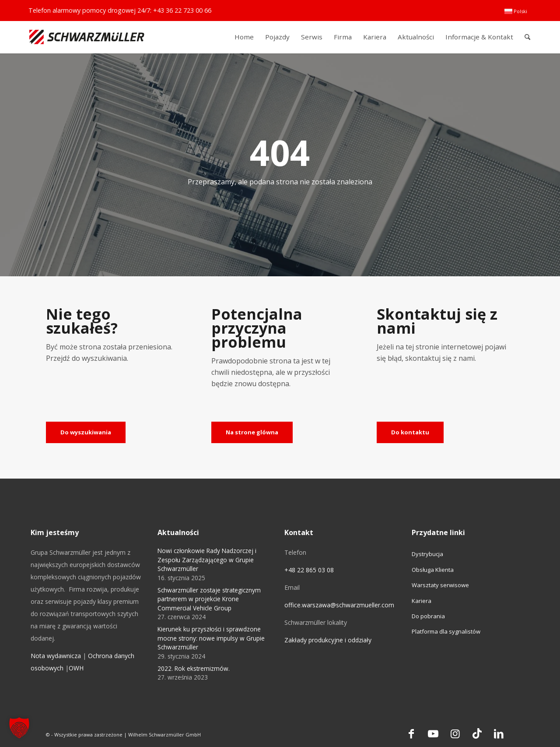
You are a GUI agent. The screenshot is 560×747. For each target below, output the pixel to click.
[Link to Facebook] (411, 733)
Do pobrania (428, 616)
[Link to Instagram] (455, 733)
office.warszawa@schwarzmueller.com (339, 605)
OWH (76, 668)
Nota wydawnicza (56, 656)
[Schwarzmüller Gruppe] (87, 37)
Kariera (422, 601)
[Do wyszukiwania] (86, 433)
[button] (19, 728)
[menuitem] (516, 11)
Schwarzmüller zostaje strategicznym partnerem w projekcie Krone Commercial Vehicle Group (209, 599)
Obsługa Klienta (433, 570)
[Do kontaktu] (410, 433)
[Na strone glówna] (252, 433)
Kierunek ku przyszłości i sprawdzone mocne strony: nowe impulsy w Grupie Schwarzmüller (211, 638)
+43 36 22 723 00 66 (182, 10)
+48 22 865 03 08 (309, 570)
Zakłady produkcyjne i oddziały (328, 640)
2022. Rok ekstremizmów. (194, 668)
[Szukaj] (527, 37)
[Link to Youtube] (433, 733)
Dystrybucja (427, 554)
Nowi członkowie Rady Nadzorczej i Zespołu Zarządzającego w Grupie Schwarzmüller (207, 560)
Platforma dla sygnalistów (446, 631)
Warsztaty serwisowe (440, 585)
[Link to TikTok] (477, 733)
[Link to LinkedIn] (499, 733)
